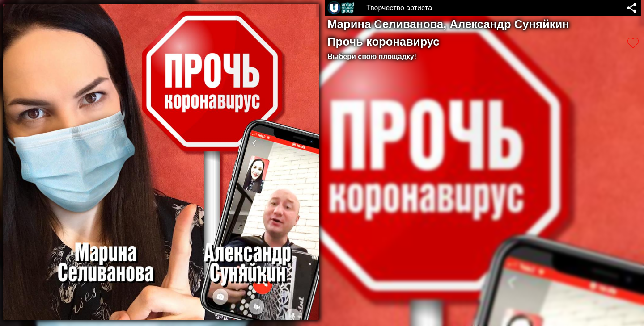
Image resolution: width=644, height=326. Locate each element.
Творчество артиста (399, 8)
